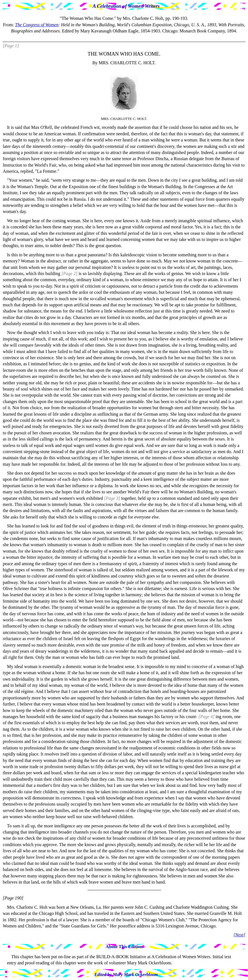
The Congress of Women (37, 25)
